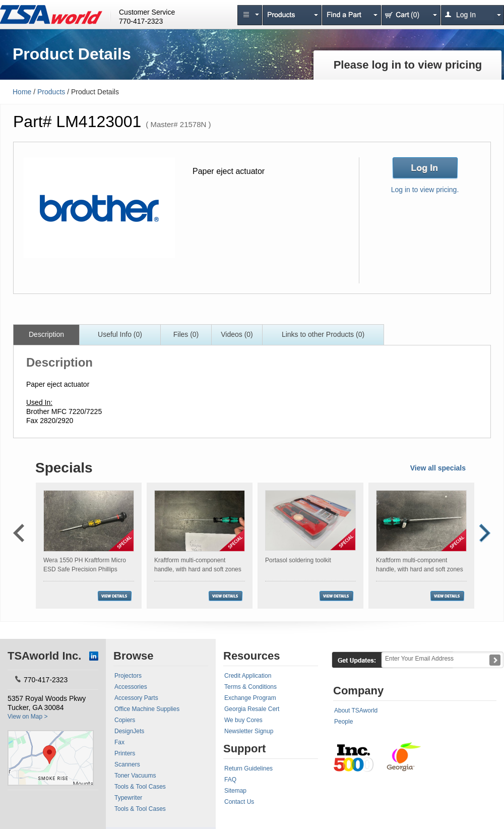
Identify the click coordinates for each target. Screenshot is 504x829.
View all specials (438, 468)
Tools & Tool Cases (140, 787)
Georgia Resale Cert (252, 709)
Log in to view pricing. (425, 190)
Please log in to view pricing (408, 65)
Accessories (131, 687)
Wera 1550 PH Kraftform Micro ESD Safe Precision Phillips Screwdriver (85, 569)
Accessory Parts (136, 698)
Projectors (128, 676)
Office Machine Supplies (147, 709)
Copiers (125, 720)
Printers (125, 753)
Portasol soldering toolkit (298, 560)
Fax (119, 742)
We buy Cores (243, 720)
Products (51, 92)
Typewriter (128, 798)
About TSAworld (356, 710)
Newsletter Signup (249, 731)
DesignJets (129, 731)
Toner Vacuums (135, 776)
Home (22, 92)
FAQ (230, 780)
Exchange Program (250, 698)
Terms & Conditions (250, 687)
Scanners (127, 764)
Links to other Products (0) (323, 334)
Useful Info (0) (120, 334)
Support (244, 749)
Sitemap (235, 791)
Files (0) (186, 334)
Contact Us (239, 802)
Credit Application (248, 676)
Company (358, 691)
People (343, 722)
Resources (252, 656)
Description (46, 334)
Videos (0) (237, 334)
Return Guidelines (248, 768)
